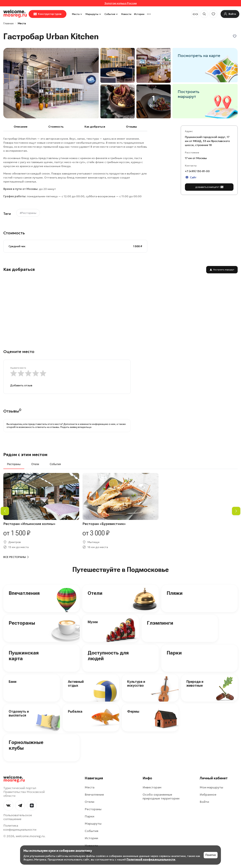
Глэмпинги (160, 623)
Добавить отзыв (21, 385)
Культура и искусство (136, 684)
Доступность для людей (108, 656)
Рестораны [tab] (14, 464)
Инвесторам (152, 787)
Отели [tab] (35, 464)
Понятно (211, 855)
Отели (95, 593)
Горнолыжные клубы (26, 745)
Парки (174, 653)
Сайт (191, 177)
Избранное (208, 795)
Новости (126, 14)
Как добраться (95, 127)
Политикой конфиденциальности (151, 859)
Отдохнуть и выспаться (19, 713)
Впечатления (24, 593)
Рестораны (22, 623)
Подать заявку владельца (76, 427)
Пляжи (175, 593)
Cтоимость (56, 127)
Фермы (133, 711)
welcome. (14, 779)
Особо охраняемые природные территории (161, 796)
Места (77, 14)
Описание (21, 127)
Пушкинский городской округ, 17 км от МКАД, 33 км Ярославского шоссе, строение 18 (207, 141)
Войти (204, 802)
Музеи (93, 622)
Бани (13, 682)
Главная (8, 23)
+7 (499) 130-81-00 (197, 171)
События (111, 14)
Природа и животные (195, 684)
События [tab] (55, 464)
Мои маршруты (211, 787)
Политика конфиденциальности (20, 827)
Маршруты (94, 14)
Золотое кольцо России (121, 3)
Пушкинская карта (24, 656)
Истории (139, 14)
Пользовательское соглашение (18, 817)
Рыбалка (75, 711)
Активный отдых (76, 684)
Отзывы (131, 127)
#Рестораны (28, 213)
